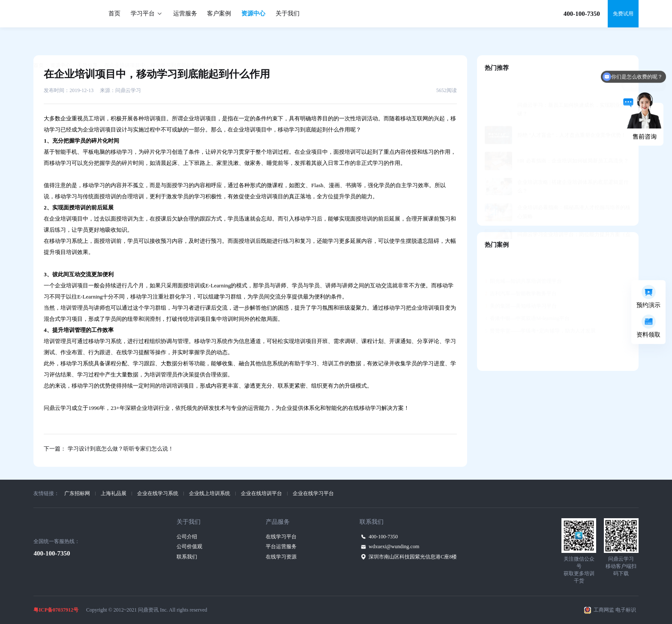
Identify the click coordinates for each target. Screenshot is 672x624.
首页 (114, 13)
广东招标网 (77, 493)
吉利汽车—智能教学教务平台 (521, 273)
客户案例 (219, 13)
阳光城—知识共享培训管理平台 (523, 260)
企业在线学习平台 (313, 493)
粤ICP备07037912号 (56, 610)
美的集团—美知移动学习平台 (521, 285)
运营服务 (185, 13)
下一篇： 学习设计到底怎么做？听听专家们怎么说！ (108, 449)
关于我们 (288, 13)
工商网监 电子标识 (615, 610)
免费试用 (623, 14)
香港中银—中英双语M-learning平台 (527, 298)
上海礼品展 (114, 493)
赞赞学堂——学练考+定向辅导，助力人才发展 (540, 310)
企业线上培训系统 (210, 493)
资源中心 (253, 13)
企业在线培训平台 (261, 493)
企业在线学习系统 (158, 493)
